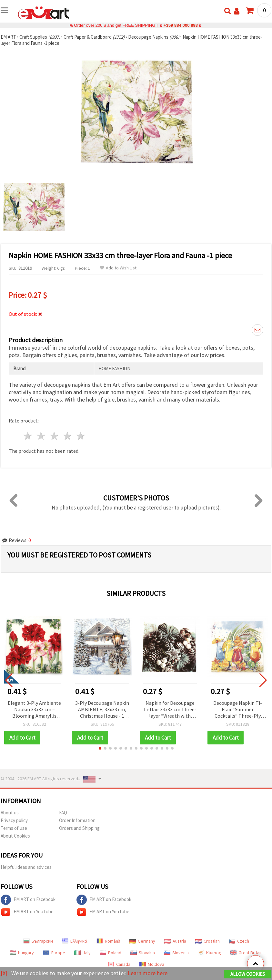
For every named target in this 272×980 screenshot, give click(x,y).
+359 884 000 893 (181, 25)
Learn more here (148, 973)
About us (10, 813)
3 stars (55, 436)
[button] (100, 748)
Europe (54, 953)
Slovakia (143, 953)
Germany (142, 941)
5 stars (81, 436)
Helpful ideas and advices (26, 867)
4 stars (68, 436)
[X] (4, 973)
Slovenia (176, 953)
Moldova (152, 964)
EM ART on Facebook (28, 900)
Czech (239, 941)
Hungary (22, 953)
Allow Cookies (248, 974)
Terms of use (14, 828)
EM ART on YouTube (27, 912)
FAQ (63, 813)
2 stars (41, 436)
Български (38, 941)
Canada (119, 964)
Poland (111, 953)
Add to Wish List (118, 268)
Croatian (207, 941)
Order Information (77, 820)
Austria (175, 941)
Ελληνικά (75, 941)
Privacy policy (14, 820)
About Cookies (15, 836)
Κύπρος (209, 953)
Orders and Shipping (79, 828)
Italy (82, 953)
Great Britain (246, 953)
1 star (28, 436)
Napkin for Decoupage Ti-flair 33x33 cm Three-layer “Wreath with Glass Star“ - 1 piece (170, 710)
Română (108, 941)
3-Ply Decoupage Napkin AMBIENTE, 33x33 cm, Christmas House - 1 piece (102, 710)
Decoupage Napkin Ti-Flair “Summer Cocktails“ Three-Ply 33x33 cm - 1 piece (238, 710)
